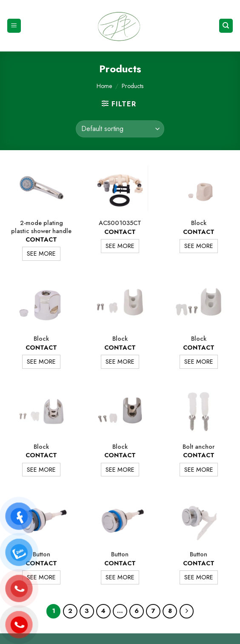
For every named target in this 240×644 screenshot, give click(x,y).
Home (104, 86)
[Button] (41, 519)
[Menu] (14, 26)
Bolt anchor (199, 447)
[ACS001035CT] (120, 188)
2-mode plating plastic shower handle (41, 227)
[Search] (226, 26)
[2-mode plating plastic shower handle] (41, 188)
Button (41, 554)
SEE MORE (41, 254)
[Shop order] (120, 129)
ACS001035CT (120, 223)
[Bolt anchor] (199, 412)
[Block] (199, 188)
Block (199, 223)
